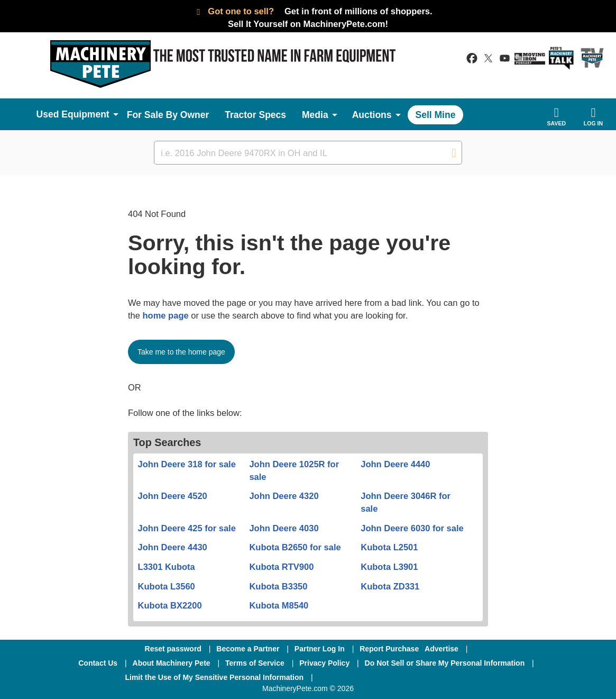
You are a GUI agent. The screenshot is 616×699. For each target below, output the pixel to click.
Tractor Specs (255, 115)
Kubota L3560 (167, 586)
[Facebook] (349, 677)
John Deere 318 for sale (187, 464)
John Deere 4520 (173, 496)
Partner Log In (320, 649)
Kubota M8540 (279, 605)
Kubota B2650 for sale (295, 547)
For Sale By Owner (168, 115)
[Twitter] (406, 677)
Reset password (173, 649)
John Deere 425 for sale (187, 528)
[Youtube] (460, 677)
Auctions (372, 115)
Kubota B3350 (278, 586)
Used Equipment (73, 114)
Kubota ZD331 (390, 586)
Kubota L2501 (389, 547)
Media (315, 115)
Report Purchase (389, 649)
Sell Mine (436, 115)
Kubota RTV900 (281, 567)
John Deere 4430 (173, 547)
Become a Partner (248, 649)
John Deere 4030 (284, 528)
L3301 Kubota (167, 567)
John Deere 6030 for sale (412, 528)
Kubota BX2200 (170, 605)
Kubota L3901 (389, 567)
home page (166, 315)
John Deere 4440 (395, 464)
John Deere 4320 (284, 496)
